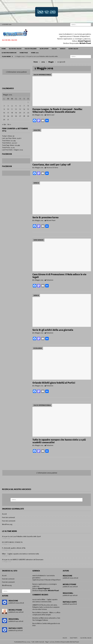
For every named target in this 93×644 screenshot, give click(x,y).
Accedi (4, 514)
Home (4, 49)
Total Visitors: (7, 143)
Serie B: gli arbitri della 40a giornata (53, 330)
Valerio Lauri (50, 115)
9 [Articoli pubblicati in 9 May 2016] (4, 109)
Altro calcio (73, 49)
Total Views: (6, 141)
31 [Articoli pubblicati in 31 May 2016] (8, 120)
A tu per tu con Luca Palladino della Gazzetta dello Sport (21, 537)
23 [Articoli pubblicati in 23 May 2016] (4, 116)
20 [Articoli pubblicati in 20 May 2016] (20, 113)
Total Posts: (6, 148)
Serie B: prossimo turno (45, 218)
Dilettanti (74, 638)
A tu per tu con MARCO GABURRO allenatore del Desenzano (23, 560)
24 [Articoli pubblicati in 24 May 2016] (8, 116)
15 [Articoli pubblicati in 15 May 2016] (28, 109)
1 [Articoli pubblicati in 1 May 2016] (28, 102)
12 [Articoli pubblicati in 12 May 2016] (16, 109)
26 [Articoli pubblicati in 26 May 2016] (16, 116)
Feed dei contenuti (8, 518)
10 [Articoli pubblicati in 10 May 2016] (8, 109)
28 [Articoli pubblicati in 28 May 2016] (24, 116)
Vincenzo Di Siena (52, 168)
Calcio (65, 638)
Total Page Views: (8, 145)
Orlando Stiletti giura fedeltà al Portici (54, 383)
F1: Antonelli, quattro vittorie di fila (14, 548)
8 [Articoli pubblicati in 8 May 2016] (28, 106)
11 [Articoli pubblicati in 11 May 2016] (12, 109)
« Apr (4, 125)
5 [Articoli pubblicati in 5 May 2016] (16, 106)
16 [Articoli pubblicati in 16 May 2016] (4, 113)
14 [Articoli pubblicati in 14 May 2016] (24, 109)
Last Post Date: (8, 150)
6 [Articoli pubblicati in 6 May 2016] (20, 106)
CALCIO (54, 49)
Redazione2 (14, 619)
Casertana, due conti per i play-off (52, 165)
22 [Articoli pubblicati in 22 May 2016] (28, 113)
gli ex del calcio (86, 638)
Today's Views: (7, 136)
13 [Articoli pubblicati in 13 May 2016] (20, 109)
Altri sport (44, 49)
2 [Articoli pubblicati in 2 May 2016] (4, 106)
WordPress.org (7, 525)
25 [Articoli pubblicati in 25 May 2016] (12, 116)
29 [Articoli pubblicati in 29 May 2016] (28, 116)
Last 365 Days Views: (9, 138)
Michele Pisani (51, 221)
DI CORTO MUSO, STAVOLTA (12, 542)
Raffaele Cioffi (16, 628)
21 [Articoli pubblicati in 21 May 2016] (24, 113)
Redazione (50, 280)
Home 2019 (35, 53)
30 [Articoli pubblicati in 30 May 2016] (4, 120)
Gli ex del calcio (15, 49)
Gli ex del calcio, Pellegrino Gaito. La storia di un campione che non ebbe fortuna (46, 607)
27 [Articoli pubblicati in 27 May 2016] (20, 116)
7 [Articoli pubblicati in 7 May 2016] (24, 106)
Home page (24, 53)
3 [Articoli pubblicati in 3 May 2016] (8, 106)
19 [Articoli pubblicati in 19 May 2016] (16, 113)
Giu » (9, 125)
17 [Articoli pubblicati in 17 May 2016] (8, 113)
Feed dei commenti (9, 521)
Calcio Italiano (31, 49)
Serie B (63, 49)
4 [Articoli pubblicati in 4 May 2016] (12, 106)
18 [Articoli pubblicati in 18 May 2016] (12, 113)
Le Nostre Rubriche (9, 53)
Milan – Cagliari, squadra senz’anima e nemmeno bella (20, 554)
